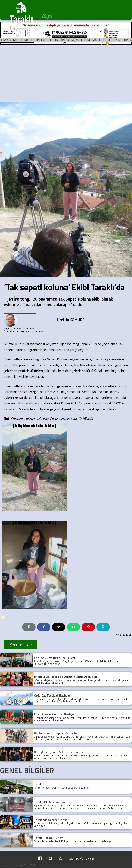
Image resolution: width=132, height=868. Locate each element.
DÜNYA (4, 40)
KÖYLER (64, 40)
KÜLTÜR (107, 40)
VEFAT (14, 40)
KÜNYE (110, 31)
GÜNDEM (40, 40)
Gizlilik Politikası (81, 858)
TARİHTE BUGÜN (84, 33)
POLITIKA (52, 40)
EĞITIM (85, 40)
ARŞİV (98, 31)
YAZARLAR (68, 31)
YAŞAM (75, 40)
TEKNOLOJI (26, 40)
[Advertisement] (66, 73)
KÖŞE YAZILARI (51, 33)
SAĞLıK (96, 40)
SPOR (117, 40)
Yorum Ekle (21, 645)
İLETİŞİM (124, 31)
